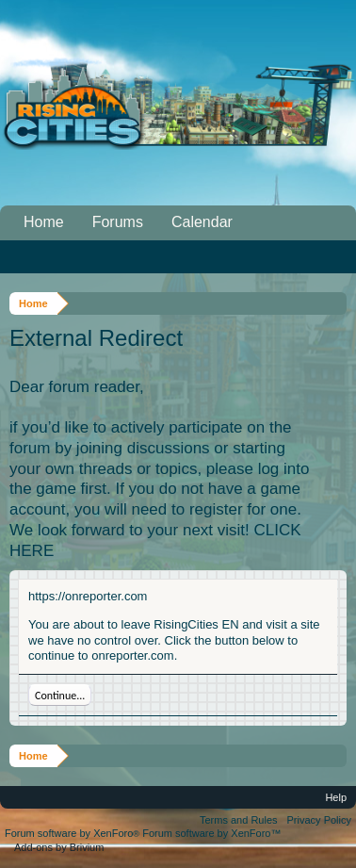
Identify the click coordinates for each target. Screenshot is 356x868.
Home (44, 222)
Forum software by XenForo (73, 833)
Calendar (202, 222)
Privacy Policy (319, 820)
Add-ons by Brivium (59, 847)
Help (336, 797)
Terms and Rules (239, 820)
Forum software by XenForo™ (211, 833)
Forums (118, 222)
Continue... (60, 696)
